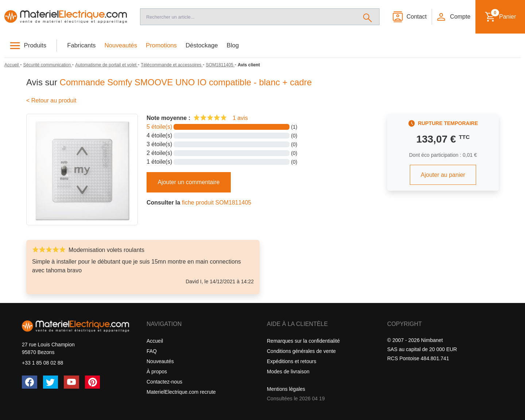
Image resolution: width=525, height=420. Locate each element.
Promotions (161, 45)
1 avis (240, 118)
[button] (453, 17)
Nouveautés (121, 45)
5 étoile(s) (159, 127)
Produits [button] (35, 45)
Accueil (155, 341)
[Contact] (409, 17)
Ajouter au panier (443, 175)
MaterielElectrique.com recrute (181, 392)
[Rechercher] (368, 17)
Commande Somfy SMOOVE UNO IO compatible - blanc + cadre (186, 82)
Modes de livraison (288, 372)
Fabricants (81, 45)
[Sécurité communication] (47, 65)
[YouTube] (71, 382)
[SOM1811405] (220, 65)
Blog (233, 45)
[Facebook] (30, 382)
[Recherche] (248, 17)
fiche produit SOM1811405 (217, 203)
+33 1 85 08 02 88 (42, 363)
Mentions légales (286, 389)
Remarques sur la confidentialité (303, 341)
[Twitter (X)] (51, 382)
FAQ (152, 351)
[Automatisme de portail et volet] (106, 65)
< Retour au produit (51, 100)
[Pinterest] (93, 382)
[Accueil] (66, 17)
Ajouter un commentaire (188, 182)
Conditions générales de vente (301, 351)
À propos (157, 372)
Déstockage (202, 45)
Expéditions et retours (291, 361)
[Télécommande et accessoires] (172, 65)
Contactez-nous (164, 382)
